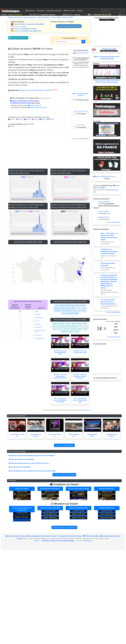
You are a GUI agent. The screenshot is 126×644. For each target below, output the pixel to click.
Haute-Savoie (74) (40, 338)
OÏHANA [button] (55, 324)
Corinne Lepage (103, 211)
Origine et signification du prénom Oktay (25, 101)
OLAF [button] (84, 308)
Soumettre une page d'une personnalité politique (58, 541)
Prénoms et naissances (18, 38)
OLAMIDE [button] (57, 311)
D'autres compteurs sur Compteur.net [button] (64, 527)
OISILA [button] (54, 326)
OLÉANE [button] (73, 329)
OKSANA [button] (67, 326)
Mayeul (116, 190)
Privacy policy (87, 541)
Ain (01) (37, 321)
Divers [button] (80, 11)
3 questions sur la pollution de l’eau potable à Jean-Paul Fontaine (109, 252)
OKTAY (13, 119)
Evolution (15, 15)
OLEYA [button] (77, 332)
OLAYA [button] (60, 329)
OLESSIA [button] (71, 332)
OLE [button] (79, 311)
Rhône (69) (38, 327)
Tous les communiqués (113, 312)
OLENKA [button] (64, 332)
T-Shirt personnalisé (91, 536)
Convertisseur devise (114, 337)
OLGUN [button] (69, 314)
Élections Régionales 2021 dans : (105, 177)
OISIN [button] (78, 305)
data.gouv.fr (89, 410)
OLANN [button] (69, 311)
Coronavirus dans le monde (110, 536)
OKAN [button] (63, 308)
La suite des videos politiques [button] (64, 445)
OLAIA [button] (55, 329)
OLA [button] (87, 326)
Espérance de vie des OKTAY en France (35, 90)
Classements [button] (30, 11)
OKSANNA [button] (74, 326)
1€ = (100, 15)
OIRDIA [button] (85, 324)
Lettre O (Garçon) (43, 17)
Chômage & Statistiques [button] (54, 11)
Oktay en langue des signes (37, 108)
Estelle (108, 190)
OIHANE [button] (62, 324)
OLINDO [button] (76, 314)
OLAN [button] (63, 311)
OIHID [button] (68, 305)
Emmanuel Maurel (104, 202)
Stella (95, 192)
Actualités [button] (41, 11)
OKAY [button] (68, 308)
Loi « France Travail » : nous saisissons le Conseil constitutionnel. (108, 302)
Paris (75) (38, 324)
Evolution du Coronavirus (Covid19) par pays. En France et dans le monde (107, 74)
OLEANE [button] (66, 329)
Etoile (112, 190)
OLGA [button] (64, 314)
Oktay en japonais (35, 105)
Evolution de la (43, 15)
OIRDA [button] (79, 324)
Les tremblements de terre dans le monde (42, 536)
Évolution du (25, 29)
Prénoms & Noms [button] (69, 11)
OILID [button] (73, 305)
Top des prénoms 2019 (82, 53)
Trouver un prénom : (70, 38)
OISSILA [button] (60, 326)
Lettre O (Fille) (56, 17)
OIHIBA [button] (68, 324)
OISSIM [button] (83, 305)
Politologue (20, 539)
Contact (37, 541)
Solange (102, 188)
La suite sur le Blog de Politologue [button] (64, 475)
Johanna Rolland (104, 217)
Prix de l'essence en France (16, 536)
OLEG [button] (84, 311)
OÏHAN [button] (63, 305)
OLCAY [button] (75, 311)
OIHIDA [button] (74, 324)
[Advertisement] (63, 4)
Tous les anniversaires (113, 222)
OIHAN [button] (57, 305)
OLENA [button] (79, 329)
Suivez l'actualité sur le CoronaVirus (69, 26)
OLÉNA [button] (85, 329)
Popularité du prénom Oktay (21, 103)
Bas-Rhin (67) (39, 318)
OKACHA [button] (57, 308)
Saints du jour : (72, 15)
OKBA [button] (73, 308)
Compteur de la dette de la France (70, 536)
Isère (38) (38, 314)
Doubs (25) (38, 335)
